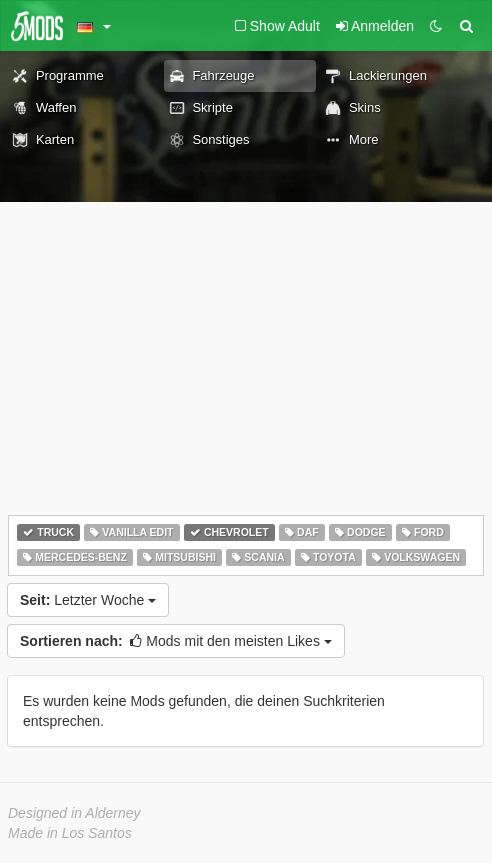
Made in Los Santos (70, 833)
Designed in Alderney (74, 813)
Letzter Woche (88, 600)
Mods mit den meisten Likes (176, 641)
